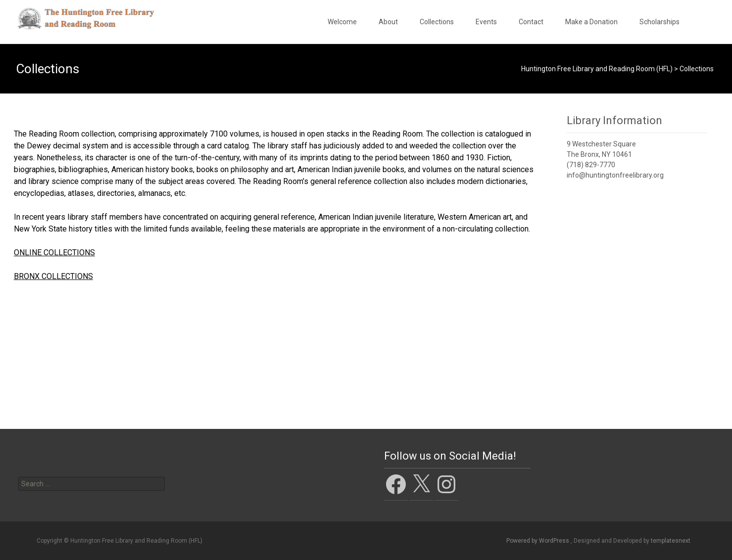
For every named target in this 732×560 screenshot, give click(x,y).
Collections (437, 22)
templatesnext (671, 541)
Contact (531, 22)
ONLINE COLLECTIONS (54, 253)
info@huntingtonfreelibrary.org (615, 175)
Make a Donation (591, 22)
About (388, 22)
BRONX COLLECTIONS (53, 276)
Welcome (342, 22)
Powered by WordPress (538, 541)
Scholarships (659, 22)
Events (486, 22)
